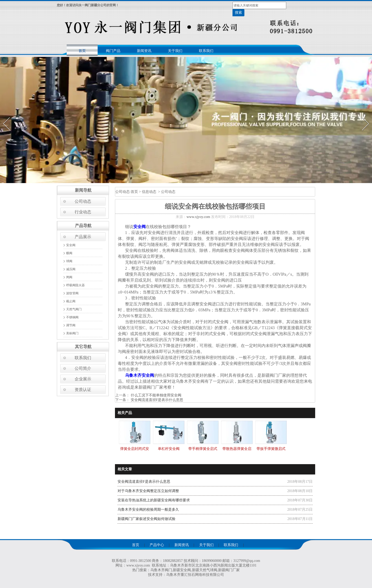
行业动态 (83, 212)
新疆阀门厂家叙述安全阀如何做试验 (146, 519)
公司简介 (83, 368)
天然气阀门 (74, 309)
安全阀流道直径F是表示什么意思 (156, 400)
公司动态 (83, 201)
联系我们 (206, 51)
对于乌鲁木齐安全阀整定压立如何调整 (148, 491)
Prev (3, 116)
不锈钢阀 (72, 317)
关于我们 (175, 51)
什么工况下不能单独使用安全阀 (156, 395)
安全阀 (71, 245)
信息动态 (149, 192)
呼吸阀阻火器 (75, 285)
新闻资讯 (144, 51)
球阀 (69, 261)
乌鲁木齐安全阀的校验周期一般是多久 (148, 510)
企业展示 (83, 379)
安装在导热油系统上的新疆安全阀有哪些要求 (154, 500)
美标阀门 (72, 333)
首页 (82, 51)
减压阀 (71, 269)
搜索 (238, 13)
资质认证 (83, 390)
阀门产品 (113, 51)
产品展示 (83, 237)
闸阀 (69, 277)
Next (363, 116)
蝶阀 (69, 253)
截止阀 (71, 301)
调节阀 (71, 325)
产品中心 (157, 545)
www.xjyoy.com (198, 217)
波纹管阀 (72, 293)
